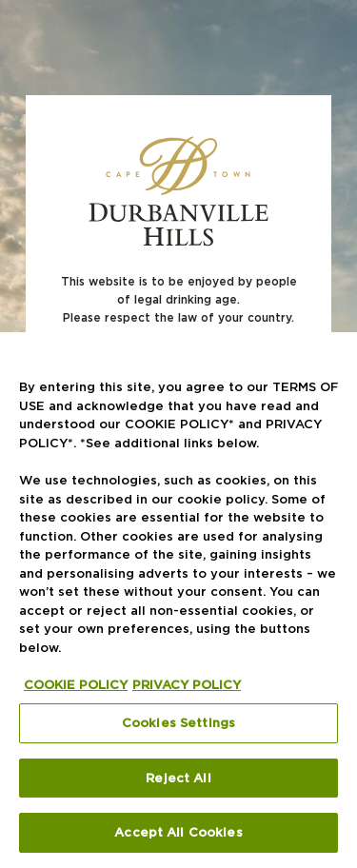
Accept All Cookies (178, 832)
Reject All (178, 778)
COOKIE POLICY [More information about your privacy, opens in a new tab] (76, 684)
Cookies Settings (178, 722)
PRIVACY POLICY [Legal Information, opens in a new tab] (187, 684)
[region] (178, 600)
